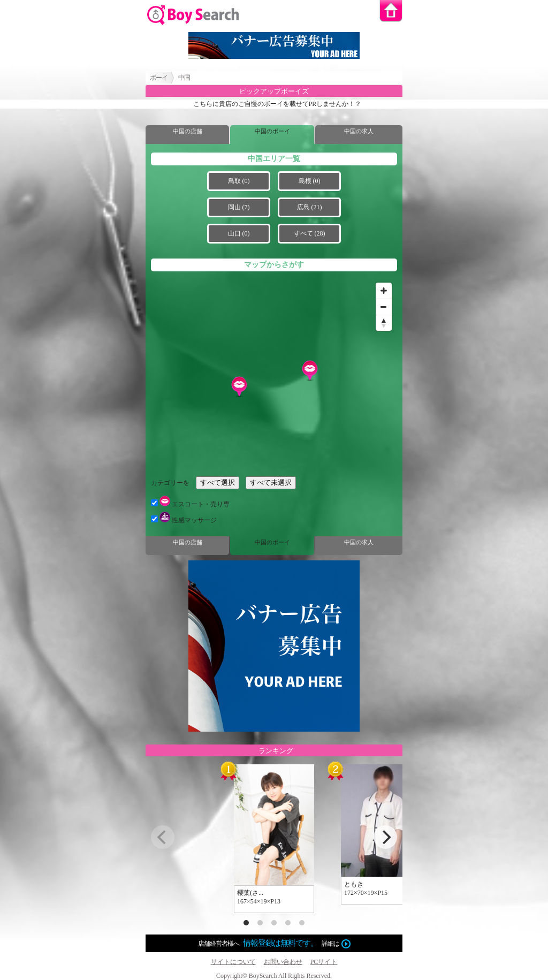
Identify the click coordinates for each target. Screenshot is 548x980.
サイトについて (233, 962)
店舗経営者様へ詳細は (274, 944)
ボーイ (159, 78)
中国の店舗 (188, 131)
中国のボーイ (272, 131)
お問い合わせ (283, 962)
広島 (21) (310, 207)
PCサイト (324, 962)
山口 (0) (239, 233)
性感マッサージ (184, 520)
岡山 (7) (239, 207)
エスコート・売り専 (190, 504)
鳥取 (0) (239, 181)
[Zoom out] (384, 307)
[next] (385, 837)
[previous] (163, 837)
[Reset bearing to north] (384, 323)
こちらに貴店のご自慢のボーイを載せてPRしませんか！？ (277, 104)
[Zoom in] (384, 291)
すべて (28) (310, 233)
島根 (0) (310, 181)
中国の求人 (359, 131)
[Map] (274, 374)
